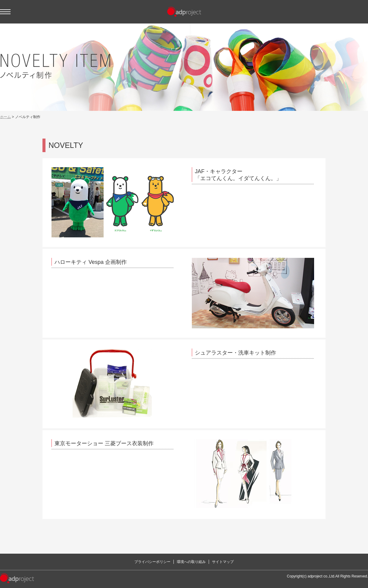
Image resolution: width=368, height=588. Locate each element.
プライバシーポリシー (152, 562)
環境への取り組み (191, 562)
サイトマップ (223, 562)
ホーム (5, 117)
